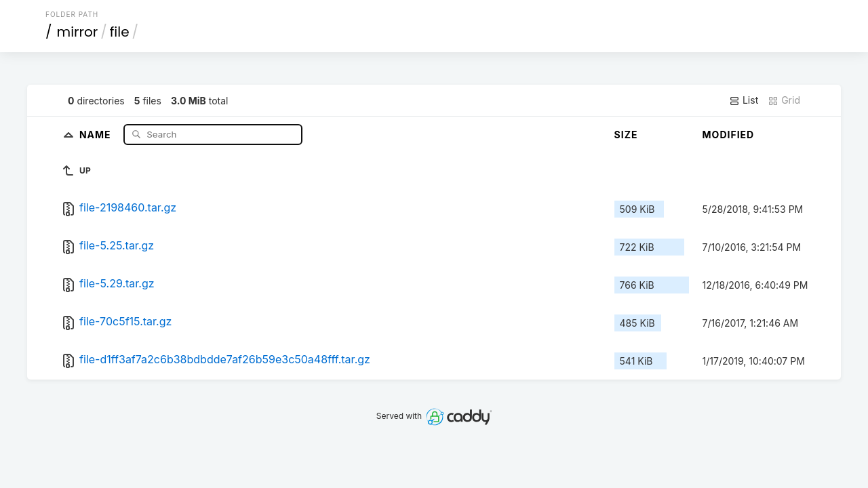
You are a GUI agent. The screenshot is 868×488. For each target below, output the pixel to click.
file (120, 32)
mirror (78, 32)
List (744, 100)
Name (97, 134)
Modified (729, 135)
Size (626, 135)
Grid (784, 100)
